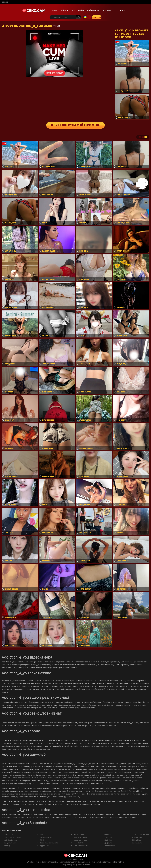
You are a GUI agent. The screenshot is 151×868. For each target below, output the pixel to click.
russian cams (137, 843)
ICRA (81, 859)
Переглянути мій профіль (76, 125)
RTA (70, 859)
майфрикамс (94, 10)
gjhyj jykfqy (108, 840)
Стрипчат (121, 10)
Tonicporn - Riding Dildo (141, 834)
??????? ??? (9, 834)
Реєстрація (97, 17)
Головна (53, 10)
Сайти (63, 10)
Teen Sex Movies (110, 846)
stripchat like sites (11, 840)
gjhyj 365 (108, 834)
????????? (108, 837)
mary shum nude (10, 843)
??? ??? (43, 840)
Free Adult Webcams (81, 846)
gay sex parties (79, 834)
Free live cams (137, 837)
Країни (81, 10)
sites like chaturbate (81, 837)
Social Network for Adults (49, 843)
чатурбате (108, 10)
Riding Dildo (136, 840)
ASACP (75, 859)
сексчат (5, 2)
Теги (73, 10)
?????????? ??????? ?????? (14, 837)
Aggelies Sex (45, 846)
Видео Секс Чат (46, 837)
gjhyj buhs (108, 843)
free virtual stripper (81, 840)
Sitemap (7, 846)
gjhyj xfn (43, 834)
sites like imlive (79, 843)
